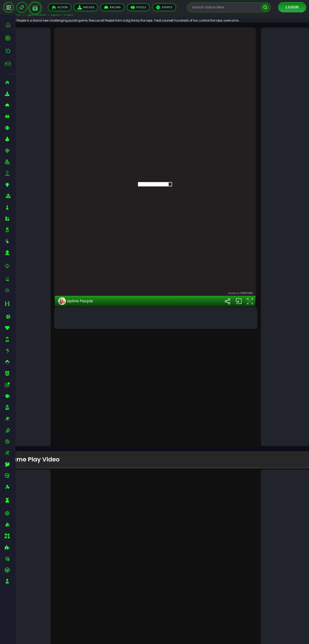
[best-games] (10, 38)
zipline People (87, 402)
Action (60, 7)
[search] (265, 7)
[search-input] (225, 7)
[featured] (10, 51)
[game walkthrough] (35, 8)
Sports (164, 7)
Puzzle (138, 7)
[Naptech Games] (22, 7)
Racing (112, 7)
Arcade (86, 7)
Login (292, 7)
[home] (10, 25)
